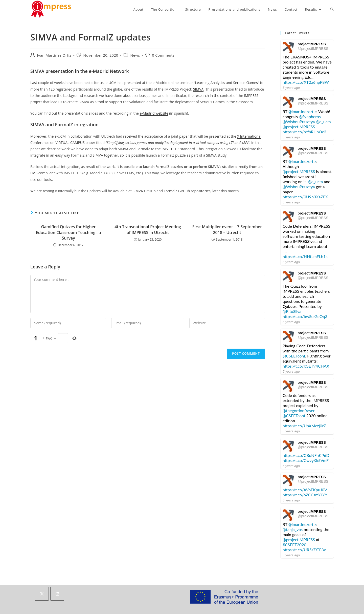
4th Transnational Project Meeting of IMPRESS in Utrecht (148, 229)
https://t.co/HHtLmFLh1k (305, 256)
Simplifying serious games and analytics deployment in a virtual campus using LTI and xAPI (177, 143)
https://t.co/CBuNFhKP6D (306, 455)
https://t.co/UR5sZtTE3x (304, 550)
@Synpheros (310, 117)
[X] (42, 594)
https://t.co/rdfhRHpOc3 (304, 132)
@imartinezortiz (302, 111)
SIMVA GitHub (144, 191)
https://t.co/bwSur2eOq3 (305, 316)
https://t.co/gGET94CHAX (306, 366)
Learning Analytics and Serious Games (226, 83)
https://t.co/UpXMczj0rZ (304, 426)
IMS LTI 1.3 (170, 149)
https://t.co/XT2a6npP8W (306, 82)
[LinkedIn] (57, 594)
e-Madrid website (154, 113)
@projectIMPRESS (313, 49)
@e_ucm (323, 122)
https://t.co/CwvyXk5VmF (306, 460)
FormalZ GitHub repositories (187, 191)
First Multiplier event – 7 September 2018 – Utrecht (227, 229)
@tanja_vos (293, 529)
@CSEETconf (294, 356)
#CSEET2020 (294, 545)
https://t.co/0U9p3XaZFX (305, 197)
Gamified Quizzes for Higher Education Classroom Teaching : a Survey (69, 232)
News (135, 55)
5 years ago (291, 88)
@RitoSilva (292, 311)
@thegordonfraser (299, 410)
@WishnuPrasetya (299, 122)
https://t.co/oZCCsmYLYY (305, 495)
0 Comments (163, 55)
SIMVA (198, 89)
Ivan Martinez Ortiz (54, 55)
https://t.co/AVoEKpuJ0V (305, 490)
